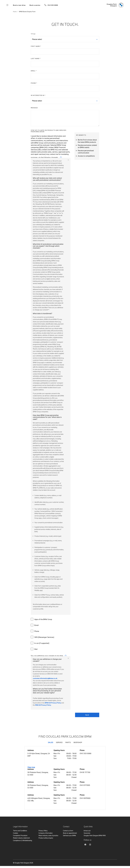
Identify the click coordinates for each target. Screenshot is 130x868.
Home (15, 12)
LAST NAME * (36, 59)
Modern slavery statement (21, 838)
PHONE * (34, 83)
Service (59, 742)
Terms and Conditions (20, 831)
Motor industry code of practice (48, 835)
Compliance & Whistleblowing (22, 840)
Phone (35, 631)
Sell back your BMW (69, 835)
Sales (51, 742)
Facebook (85, 845)
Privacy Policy (43, 831)
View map (31, 767)
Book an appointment (70, 833)
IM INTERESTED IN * (38, 95)
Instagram (90, 845)
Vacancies (87, 833)
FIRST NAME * (36, 46)
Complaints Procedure (20, 835)
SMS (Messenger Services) (43, 637)
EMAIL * (34, 71)
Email (35, 625)
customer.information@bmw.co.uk (45, 678)
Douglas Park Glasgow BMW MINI (95, 835)
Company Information (46, 833)
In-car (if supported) (40, 643)
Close (68, 160)
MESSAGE (34, 108)
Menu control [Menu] (8, 5)
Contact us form (68, 831)
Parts (68, 742)
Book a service (35, 5)
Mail (34, 649)
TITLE (33, 34)
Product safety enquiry (46, 838)
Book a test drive (19, 5)
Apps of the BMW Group (42, 619)
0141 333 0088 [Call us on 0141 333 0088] (53, 5)
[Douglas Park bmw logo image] (115, 5)
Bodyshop (78, 742)
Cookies (16, 833)
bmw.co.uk (87, 831)
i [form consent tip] (66, 656)
